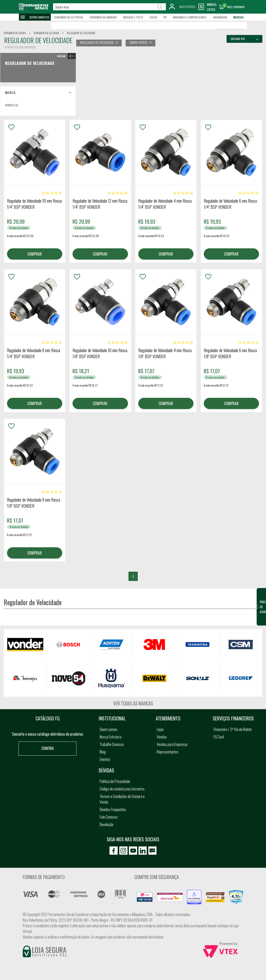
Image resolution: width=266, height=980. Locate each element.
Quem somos (109, 729)
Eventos (105, 759)
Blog (103, 752)
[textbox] (109, 7)
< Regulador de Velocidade (65, 56)
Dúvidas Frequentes (113, 809)
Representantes (168, 752)
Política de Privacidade (115, 781)
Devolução (107, 824)
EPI (165, 17)
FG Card (219, 737)
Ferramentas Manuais (103, 17)
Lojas (160, 729)
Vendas (162, 737)
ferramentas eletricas (46, 33)
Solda (153, 17)
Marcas (239, 17)
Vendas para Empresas (172, 744)
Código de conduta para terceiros (122, 789)
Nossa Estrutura (111, 737)
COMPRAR (35, 254)
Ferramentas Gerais (15, 33)
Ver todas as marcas (133, 703)
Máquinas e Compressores (190, 17)
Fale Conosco (109, 817)
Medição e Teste (133, 17)
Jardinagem (220, 17)
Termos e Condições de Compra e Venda (122, 799)
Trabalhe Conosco (112, 744)
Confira (48, 748)
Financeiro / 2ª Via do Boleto (233, 729)
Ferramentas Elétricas (69, 17)
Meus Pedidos (187, 7)
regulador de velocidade (81, 33)
